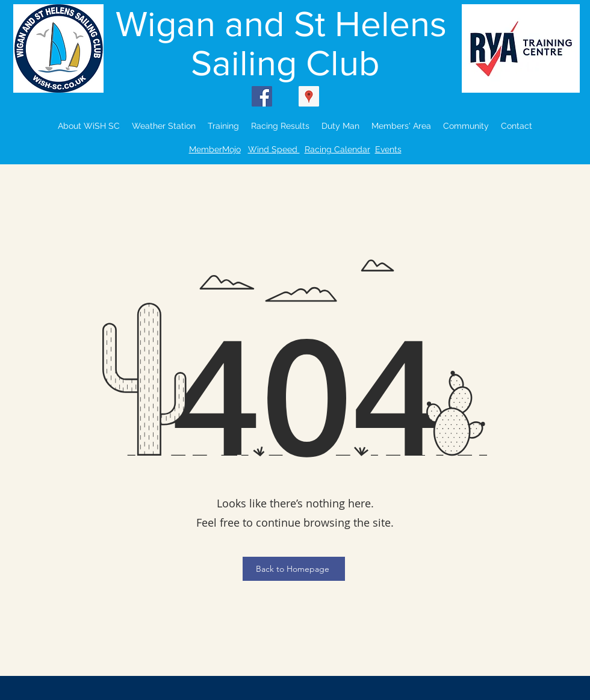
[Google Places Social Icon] (309, 96)
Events (388, 149)
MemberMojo (215, 149)
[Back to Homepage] (294, 569)
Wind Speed (274, 149)
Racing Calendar (337, 149)
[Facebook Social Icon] (262, 96)
